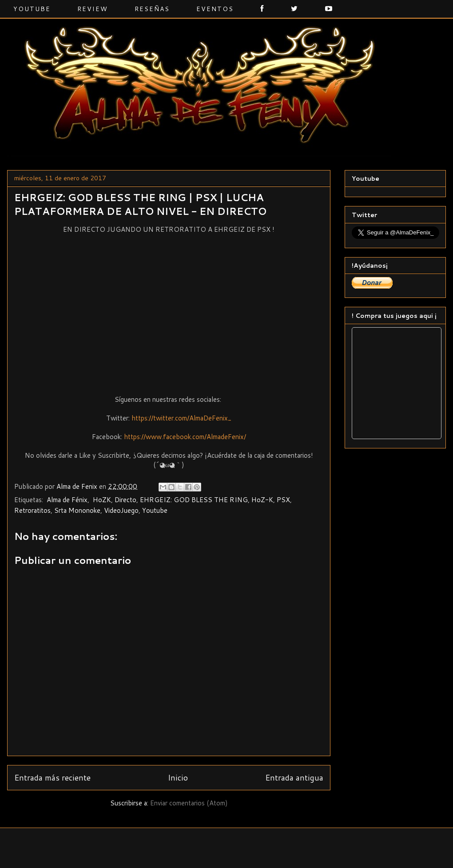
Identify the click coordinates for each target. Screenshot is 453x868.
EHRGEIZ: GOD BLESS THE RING (194, 500)
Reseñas (152, 9)
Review (93, 9)
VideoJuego (121, 510)
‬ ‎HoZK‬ (101, 500)
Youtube (32, 9)
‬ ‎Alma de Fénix (66, 500)
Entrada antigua (294, 777)
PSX (283, 500)
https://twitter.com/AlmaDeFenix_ (181, 418)
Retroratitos (32, 510)
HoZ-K (262, 500)
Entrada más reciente (52, 777)
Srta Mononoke (77, 510)
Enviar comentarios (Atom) (189, 803)
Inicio (178, 777)
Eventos (215, 9)
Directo (125, 500)
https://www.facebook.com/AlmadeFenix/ (185, 437)
